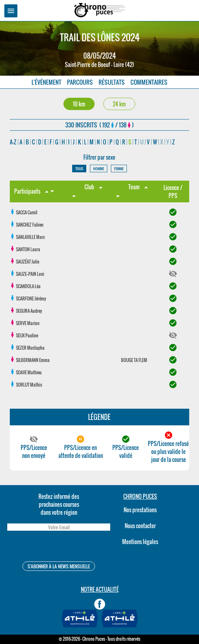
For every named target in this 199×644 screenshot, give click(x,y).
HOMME (99, 169)
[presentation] (59, 547)
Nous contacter (140, 526)
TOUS (79, 169)
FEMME (119, 169)
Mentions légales (140, 542)
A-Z (13, 142)
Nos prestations (140, 510)
